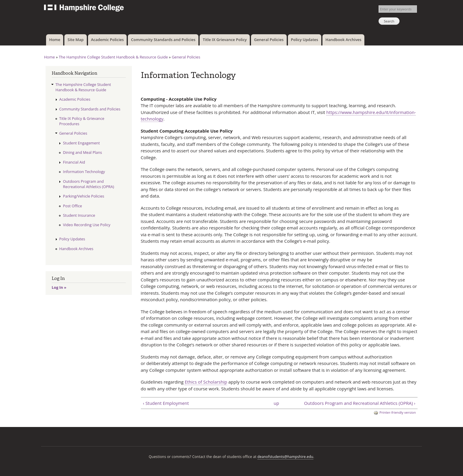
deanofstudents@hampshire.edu (285, 457)
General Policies (269, 40)
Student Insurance (79, 215)
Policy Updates (304, 40)
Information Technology (84, 172)
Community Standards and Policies (163, 40)
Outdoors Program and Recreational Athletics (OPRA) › (360, 403)
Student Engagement (81, 143)
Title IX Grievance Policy (225, 40)
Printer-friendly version (395, 413)
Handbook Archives (343, 40)
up (276, 403)
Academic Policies (107, 40)
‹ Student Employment (166, 403)
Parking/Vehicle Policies (84, 196)
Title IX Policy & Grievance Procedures (82, 121)
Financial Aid (74, 162)
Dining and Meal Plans (82, 152)
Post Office (72, 206)
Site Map (76, 40)
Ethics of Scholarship (206, 382)
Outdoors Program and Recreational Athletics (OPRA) (88, 184)
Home (55, 40)
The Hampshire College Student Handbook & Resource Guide (113, 57)
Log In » (59, 287)
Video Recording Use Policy (87, 225)
